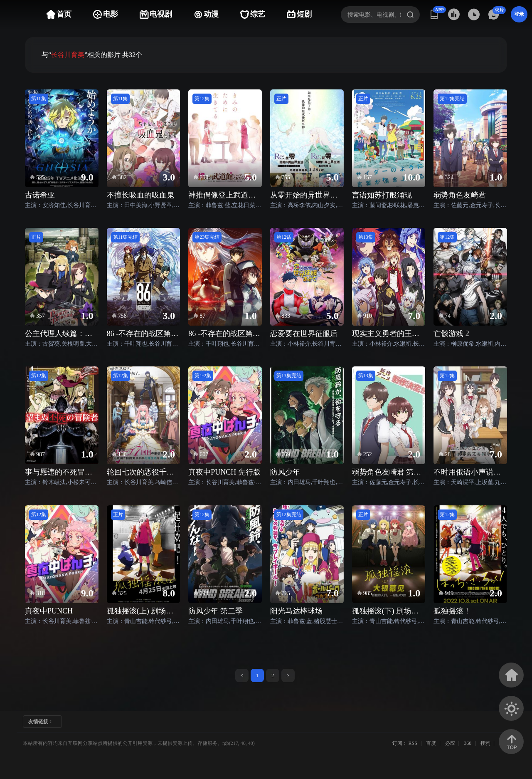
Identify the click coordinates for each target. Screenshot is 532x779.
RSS (413, 743)
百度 (431, 743)
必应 (450, 743)
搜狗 (485, 743)
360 (468, 743)
